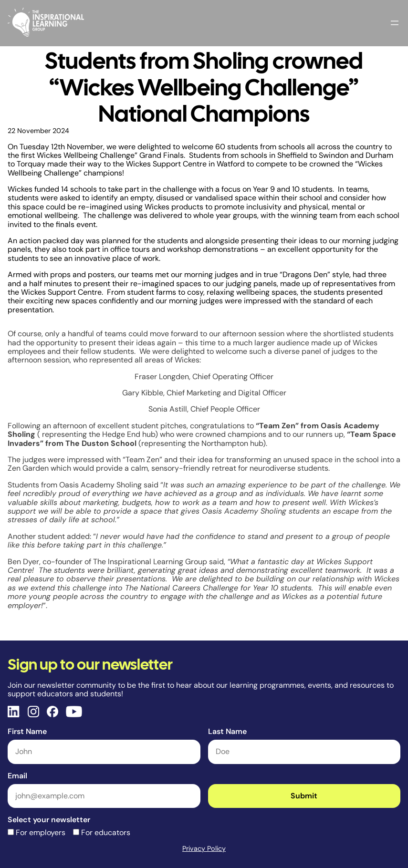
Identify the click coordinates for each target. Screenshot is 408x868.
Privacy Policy (204, 848)
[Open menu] (395, 23)
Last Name (227, 731)
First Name (27, 731)
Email (17, 776)
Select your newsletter (49, 820)
